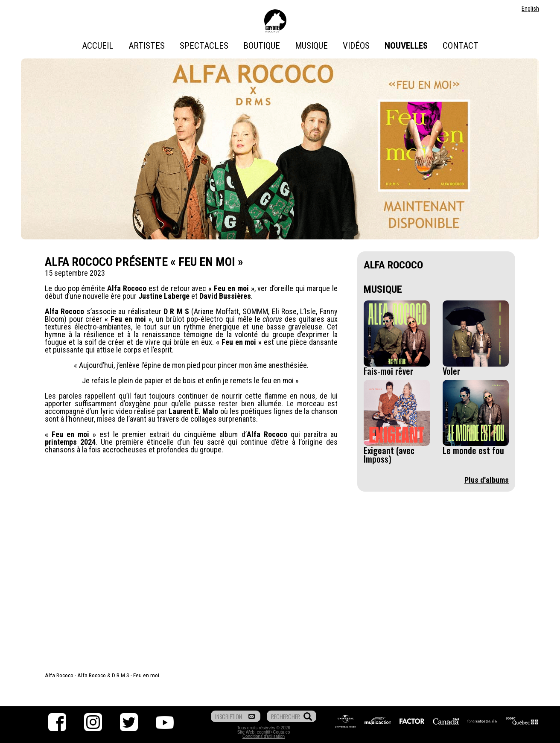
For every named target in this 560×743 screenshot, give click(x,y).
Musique (311, 46)
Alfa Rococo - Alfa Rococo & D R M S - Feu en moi (102, 675)
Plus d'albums (487, 480)
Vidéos (356, 46)
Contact (461, 46)
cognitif (264, 732)
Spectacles (204, 46)
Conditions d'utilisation (264, 736)
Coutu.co (281, 732)
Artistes (147, 46)
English (530, 9)
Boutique (262, 46)
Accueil (98, 46)
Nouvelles (406, 46)
